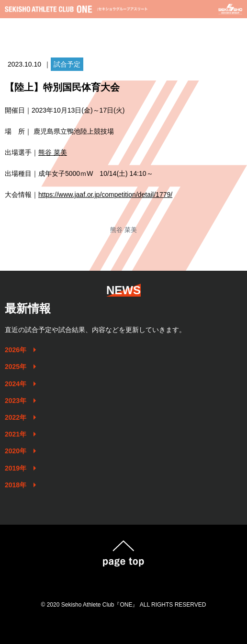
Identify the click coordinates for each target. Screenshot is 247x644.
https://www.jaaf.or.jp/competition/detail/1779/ (105, 195)
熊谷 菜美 (53, 152)
